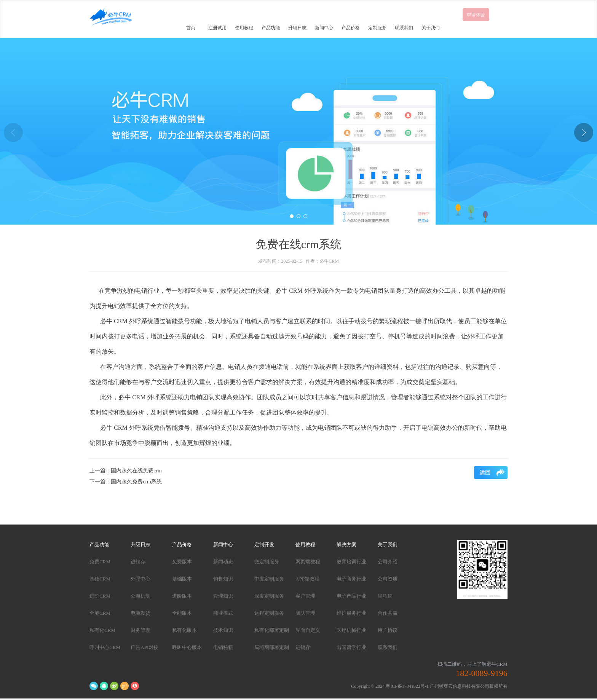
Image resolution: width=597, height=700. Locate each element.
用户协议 (388, 630)
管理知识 (223, 596)
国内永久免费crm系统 (136, 482)
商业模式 (223, 613)
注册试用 (217, 28)
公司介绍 (388, 562)
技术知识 (223, 630)
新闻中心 (324, 28)
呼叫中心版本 (187, 647)
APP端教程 (307, 579)
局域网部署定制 (272, 647)
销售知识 (223, 579)
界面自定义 (308, 630)
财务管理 (140, 630)
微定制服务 (267, 562)
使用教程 (244, 28)
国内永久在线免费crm (136, 471)
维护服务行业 (351, 613)
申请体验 (476, 15)
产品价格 (351, 28)
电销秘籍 (223, 647)
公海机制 (140, 596)
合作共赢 (388, 613)
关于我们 (431, 28)
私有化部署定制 (272, 630)
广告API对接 (144, 647)
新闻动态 (223, 562)
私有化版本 (184, 630)
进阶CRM (100, 596)
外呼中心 (140, 579)
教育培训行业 (351, 562)
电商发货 (140, 613)
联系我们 (404, 28)
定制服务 (377, 28)
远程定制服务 (269, 613)
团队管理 (305, 613)
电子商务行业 (351, 579)
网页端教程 (308, 562)
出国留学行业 (351, 647)
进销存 (138, 562)
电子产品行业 (351, 596)
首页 (191, 28)
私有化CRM (102, 630)
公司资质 (388, 579)
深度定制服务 (269, 596)
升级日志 (297, 28)
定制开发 (264, 545)
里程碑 (385, 596)
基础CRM (100, 579)
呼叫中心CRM (105, 647)
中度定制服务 (269, 579)
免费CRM (100, 562)
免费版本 (182, 562)
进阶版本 (182, 596)
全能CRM (100, 613)
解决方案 (346, 545)
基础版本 (182, 579)
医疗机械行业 (351, 630)
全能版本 (182, 613)
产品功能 (271, 28)
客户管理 (305, 596)
